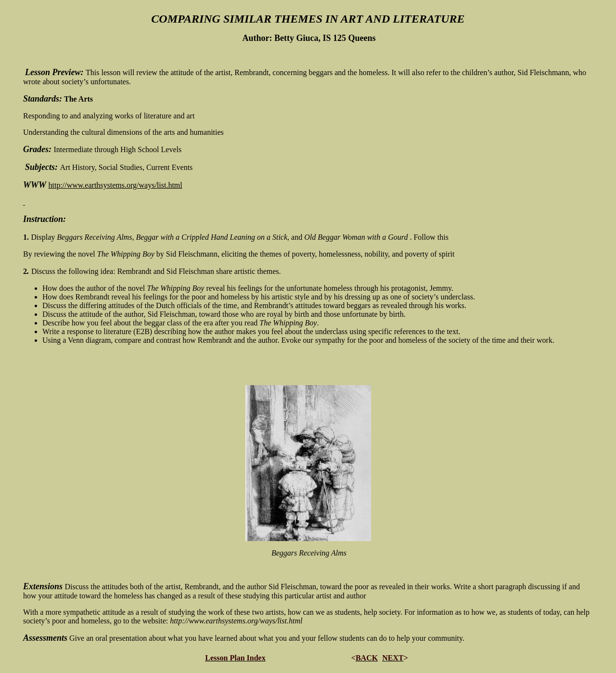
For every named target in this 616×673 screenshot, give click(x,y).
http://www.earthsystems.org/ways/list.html (115, 185)
